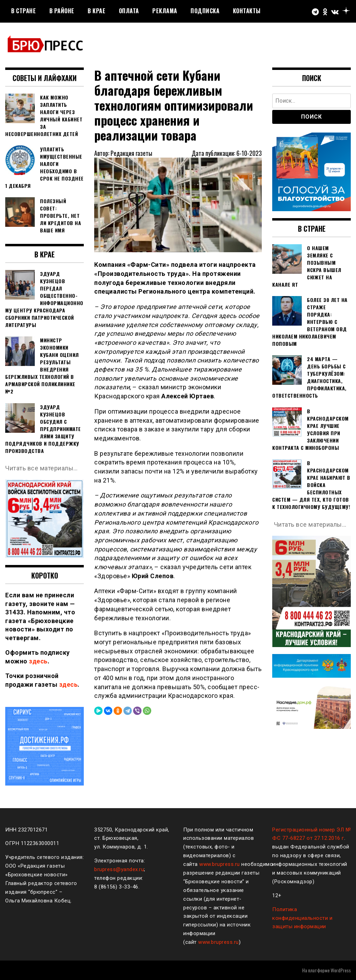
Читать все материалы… (42, 468)
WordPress (341, 970)
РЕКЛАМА (165, 11)
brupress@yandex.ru (119, 869)
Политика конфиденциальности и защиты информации (302, 918)
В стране (23, 11)
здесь (38, 661)
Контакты (247, 11)
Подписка (205, 11)
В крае (96, 11)
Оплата (129, 11)
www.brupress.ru (220, 864)
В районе (62, 11)
